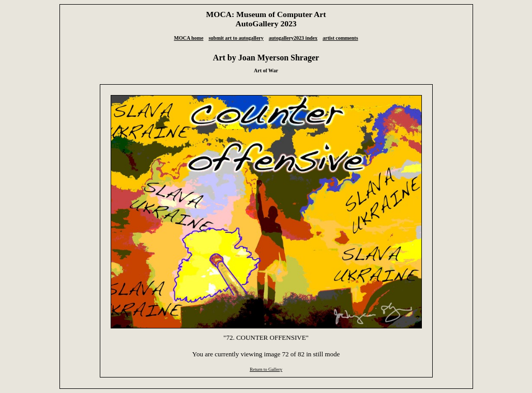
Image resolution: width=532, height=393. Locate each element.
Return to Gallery (266, 369)
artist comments (340, 38)
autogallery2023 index (293, 38)
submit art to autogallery (236, 38)
